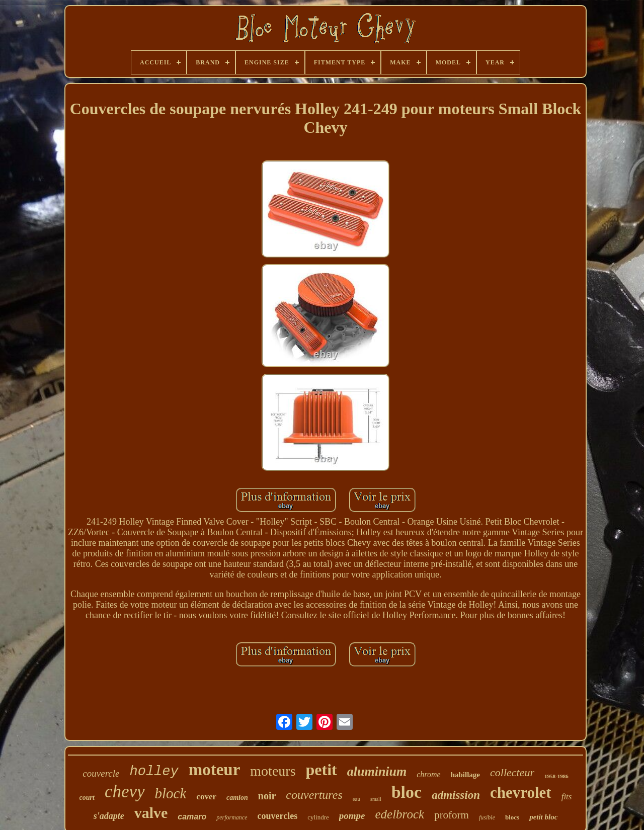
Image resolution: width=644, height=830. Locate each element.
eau (356, 799)
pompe (352, 816)
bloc (407, 792)
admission (456, 795)
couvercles (278, 816)
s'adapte (109, 816)
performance (232, 817)
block (171, 793)
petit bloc (543, 817)
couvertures (314, 795)
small (376, 799)
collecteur (512, 772)
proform (452, 815)
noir (267, 796)
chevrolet (521, 793)
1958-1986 (556, 776)
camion (237, 798)
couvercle (101, 773)
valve (151, 813)
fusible (487, 817)
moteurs (273, 771)
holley (154, 772)
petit (321, 770)
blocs (512, 817)
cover (206, 797)
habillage (465, 775)
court (87, 798)
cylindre (318, 817)
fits (567, 797)
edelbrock (399, 814)
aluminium (377, 771)
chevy (125, 792)
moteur (215, 770)
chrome (428, 774)
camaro (192, 817)
